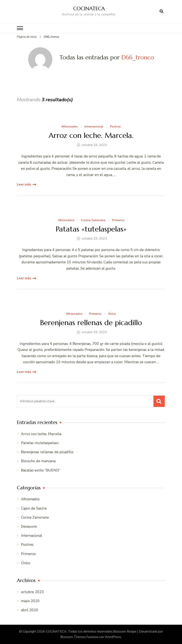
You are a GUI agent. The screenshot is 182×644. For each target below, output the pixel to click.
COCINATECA (89, 8)
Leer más (24, 184)
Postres (115, 127)
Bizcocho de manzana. (39, 461)
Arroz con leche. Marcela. (91, 135)
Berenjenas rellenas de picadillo (91, 323)
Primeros (118, 220)
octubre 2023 (32, 592)
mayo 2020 (30, 601)
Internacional (94, 127)
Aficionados (69, 127)
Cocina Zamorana (93, 220)
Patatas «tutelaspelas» (91, 229)
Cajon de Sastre (34, 508)
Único (112, 314)
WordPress (113, 637)
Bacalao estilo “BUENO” (41, 470)
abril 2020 (30, 610)
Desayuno (29, 526)
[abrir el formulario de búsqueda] (161, 11)
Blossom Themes (73, 637)
